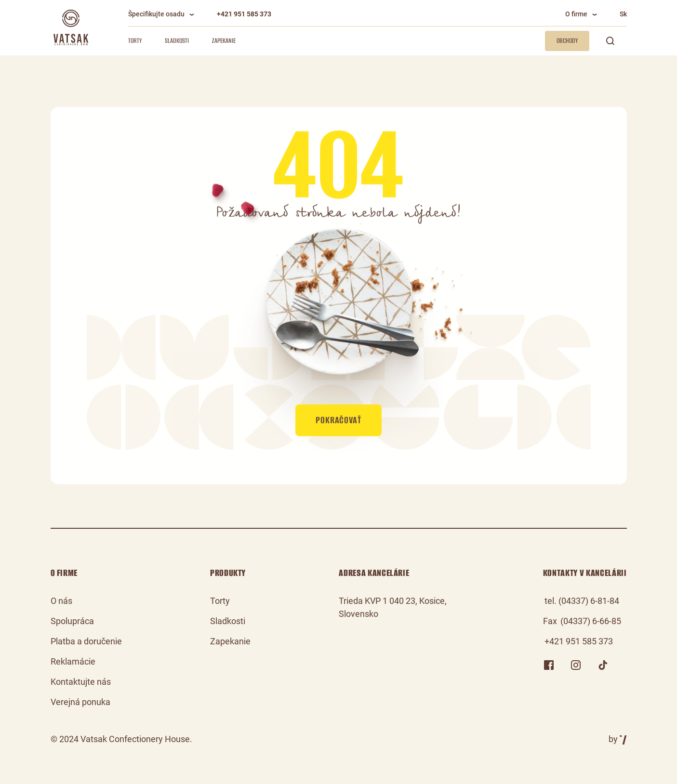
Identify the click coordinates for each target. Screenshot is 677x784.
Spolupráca (72, 621)
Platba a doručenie (86, 641)
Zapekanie (224, 41)
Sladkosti (177, 41)
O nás (61, 601)
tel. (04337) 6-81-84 (582, 601)
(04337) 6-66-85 (591, 621)
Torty (135, 41)
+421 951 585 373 (244, 14)
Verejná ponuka (80, 702)
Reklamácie (73, 661)
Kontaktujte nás (81, 682)
